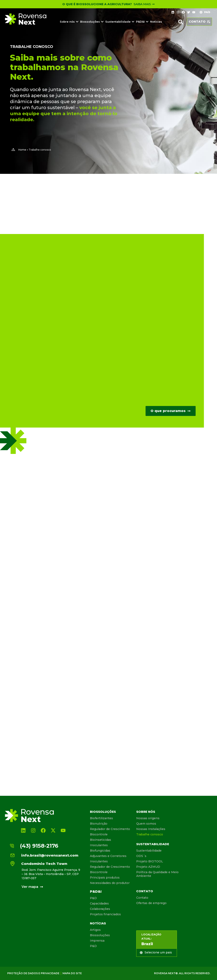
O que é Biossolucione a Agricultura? (97, 4)
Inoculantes (99, 845)
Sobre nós (146, 812)
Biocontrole (99, 834)
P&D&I (96, 892)
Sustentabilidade (153, 844)
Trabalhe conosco (150, 834)
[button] (181, 22)
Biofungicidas (100, 851)
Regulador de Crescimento (110, 829)
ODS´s (141, 856)
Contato (145, 891)
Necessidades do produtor (110, 883)
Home (22, 150)
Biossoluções (103, 812)
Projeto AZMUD (148, 867)
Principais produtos (105, 878)
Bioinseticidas (101, 840)
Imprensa (97, 941)
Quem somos (146, 824)
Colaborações (100, 909)
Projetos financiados (105, 914)
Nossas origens (148, 818)
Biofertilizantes (101, 818)
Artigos (95, 930)
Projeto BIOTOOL (150, 861)
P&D (93, 898)
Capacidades (99, 903)
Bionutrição (99, 824)
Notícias (98, 923)
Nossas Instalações (151, 829)
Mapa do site (72, 973)
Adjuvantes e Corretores (108, 856)
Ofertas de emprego (151, 903)
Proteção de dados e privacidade (33, 973)
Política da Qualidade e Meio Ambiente (157, 874)
